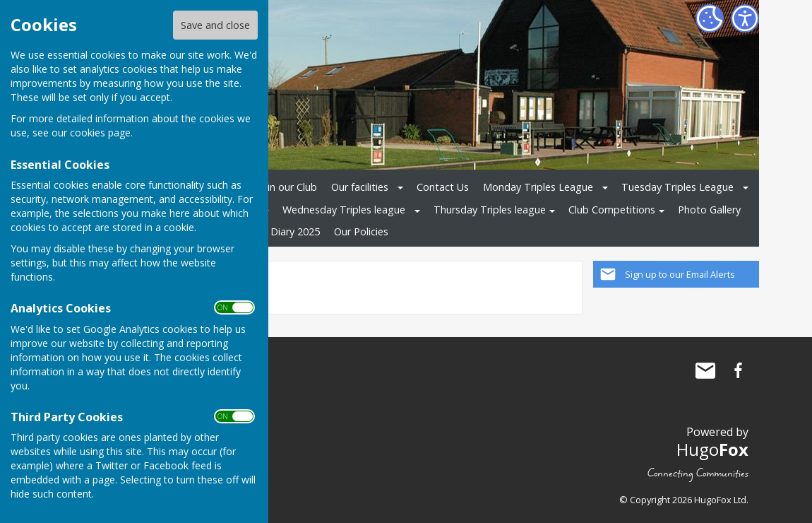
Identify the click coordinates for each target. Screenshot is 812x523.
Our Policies (361, 231)
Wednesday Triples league (344, 210)
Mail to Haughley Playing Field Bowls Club (705, 370)
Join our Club (288, 187)
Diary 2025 (295, 231)
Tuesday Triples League (677, 187)
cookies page (100, 133)
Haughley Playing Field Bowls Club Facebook (738, 370)
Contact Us (443, 187)
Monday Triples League (538, 187)
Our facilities (360, 187)
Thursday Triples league (490, 210)
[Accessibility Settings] (745, 18)
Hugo (712, 449)
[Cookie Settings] (710, 18)
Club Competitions (612, 210)
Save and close (215, 25)
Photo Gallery (709, 210)
